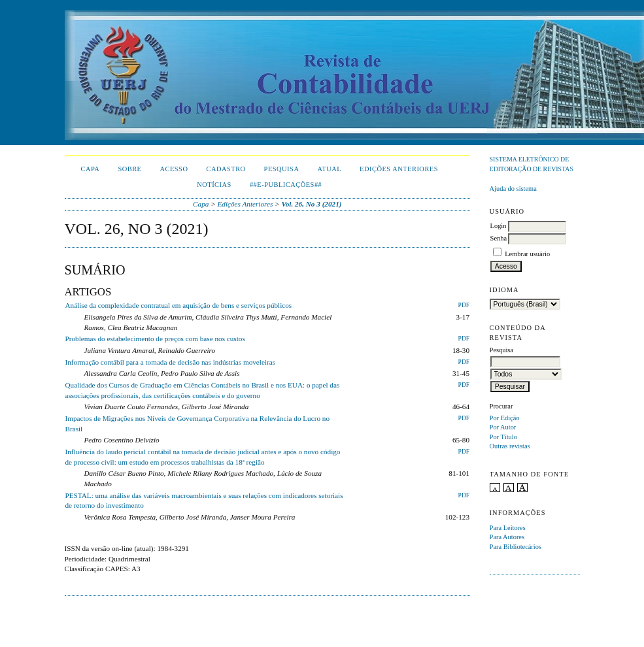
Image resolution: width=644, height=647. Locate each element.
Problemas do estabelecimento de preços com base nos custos (155, 339)
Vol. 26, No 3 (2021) (311, 204)
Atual (329, 169)
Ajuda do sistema (513, 189)
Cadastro (226, 169)
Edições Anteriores (399, 169)
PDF (464, 305)
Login (499, 226)
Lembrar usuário (527, 254)
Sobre (129, 169)
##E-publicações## (286, 185)
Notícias (214, 185)
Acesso (174, 169)
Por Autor (503, 427)
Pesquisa (282, 169)
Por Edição (505, 418)
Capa (91, 169)
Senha (499, 238)
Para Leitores (508, 528)
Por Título (503, 437)
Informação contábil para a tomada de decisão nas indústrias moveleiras (171, 362)
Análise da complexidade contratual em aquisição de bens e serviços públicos (179, 305)
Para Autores (507, 537)
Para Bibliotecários (516, 547)
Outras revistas (510, 446)
